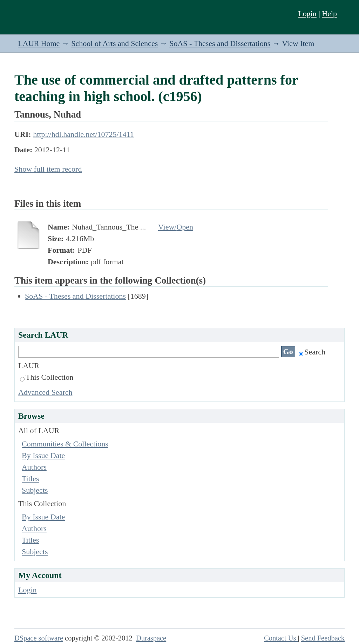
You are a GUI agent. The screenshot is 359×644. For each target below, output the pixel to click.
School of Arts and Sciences (114, 43)
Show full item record (48, 169)
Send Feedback (323, 638)
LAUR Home (39, 43)
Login (307, 14)
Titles (30, 479)
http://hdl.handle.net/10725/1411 (83, 134)
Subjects (35, 490)
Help (329, 14)
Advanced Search (45, 392)
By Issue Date (43, 455)
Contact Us (281, 638)
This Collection (47, 377)
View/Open (176, 227)
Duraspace (151, 638)
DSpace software (39, 638)
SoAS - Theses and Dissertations (220, 43)
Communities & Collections (65, 444)
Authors (34, 467)
